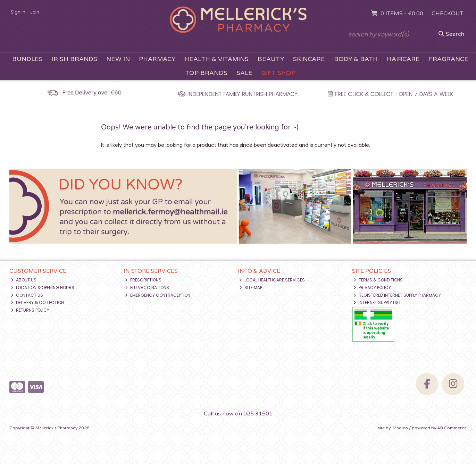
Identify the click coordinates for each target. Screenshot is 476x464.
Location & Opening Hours (43, 288)
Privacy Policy (372, 288)
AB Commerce (452, 428)
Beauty (271, 59)
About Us (24, 280)
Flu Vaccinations (147, 288)
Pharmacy (157, 59)
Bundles (27, 59)
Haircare (403, 59)
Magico (400, 428)
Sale (244, 73)
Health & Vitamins (216, 59)
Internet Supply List (377, 302)
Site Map (251, 288)
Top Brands (206, 73)
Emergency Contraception (158, 295)
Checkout (447, 14)
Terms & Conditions (378, 280)
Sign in (18, 12)
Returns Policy (30, 310)
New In (118, 59)
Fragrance (449, 59)
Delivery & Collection (37, 302)
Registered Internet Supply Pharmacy (397, 295)
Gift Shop (278, 73)
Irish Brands (74, 59)
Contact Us (27, 295)
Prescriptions (143, 280)
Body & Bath (356, 59)
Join (35, 12)
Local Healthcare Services (272, 280)
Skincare (309, 59)
